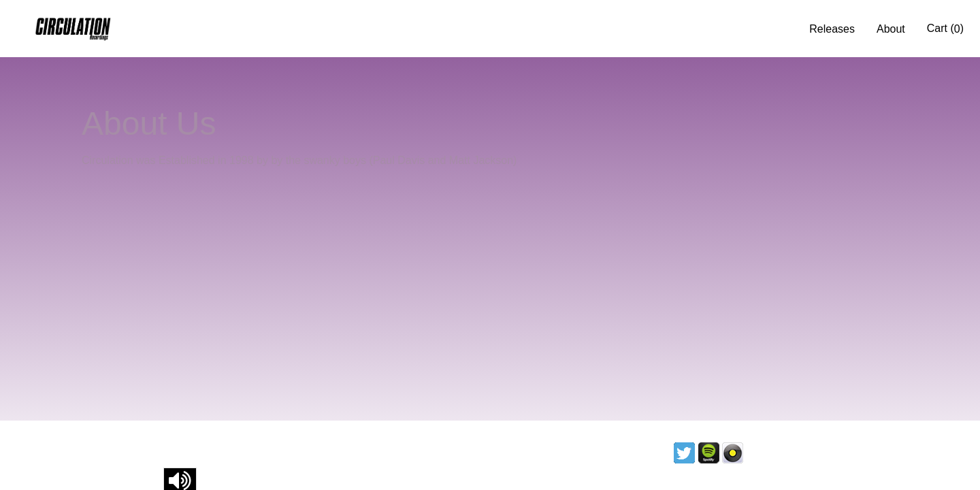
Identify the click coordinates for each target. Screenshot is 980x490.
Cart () (945, 29)
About (891, 29)
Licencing (779, 452)
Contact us (852, 452)
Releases (832, 29)
